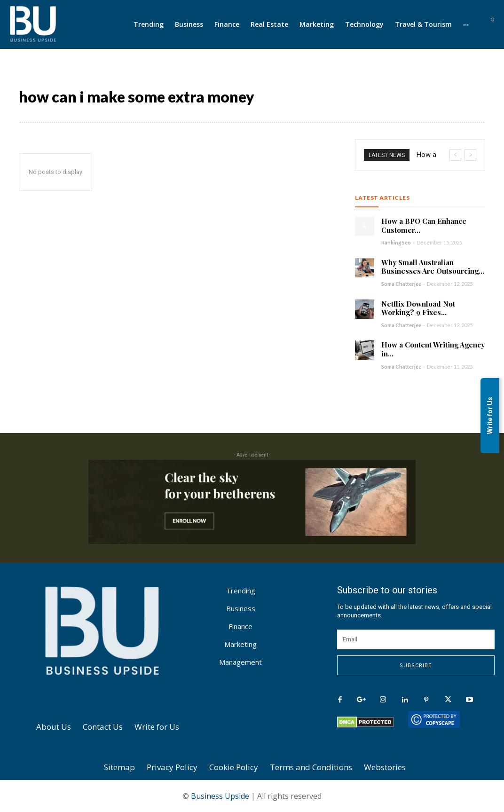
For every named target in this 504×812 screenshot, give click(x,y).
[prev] (455, 155)
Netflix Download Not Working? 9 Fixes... (418, 308)
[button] (492, 20)
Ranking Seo (396, 242)
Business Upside (220, 796)
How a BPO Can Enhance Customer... (424, 225)
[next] (470, 155)
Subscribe (416, 666)
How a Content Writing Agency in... (433, 349)
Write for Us (490, 415)
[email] (416, 639)
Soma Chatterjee (401, 284)
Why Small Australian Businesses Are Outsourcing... (433, 267)
